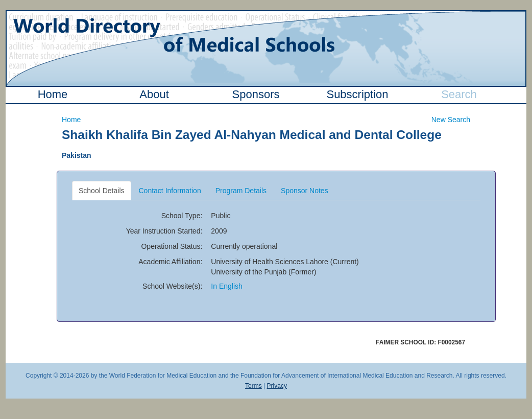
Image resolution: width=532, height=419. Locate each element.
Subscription (357, 94)
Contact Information (170, 191)
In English (226, 286)
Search (459, 94)
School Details (102, 191)
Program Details (241, 191)
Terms (253, 386)
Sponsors (256, 94)
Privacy (277, 386)
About (154, 94)
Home (53, 94)
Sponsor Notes (305, 191)
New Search (451, 120)
